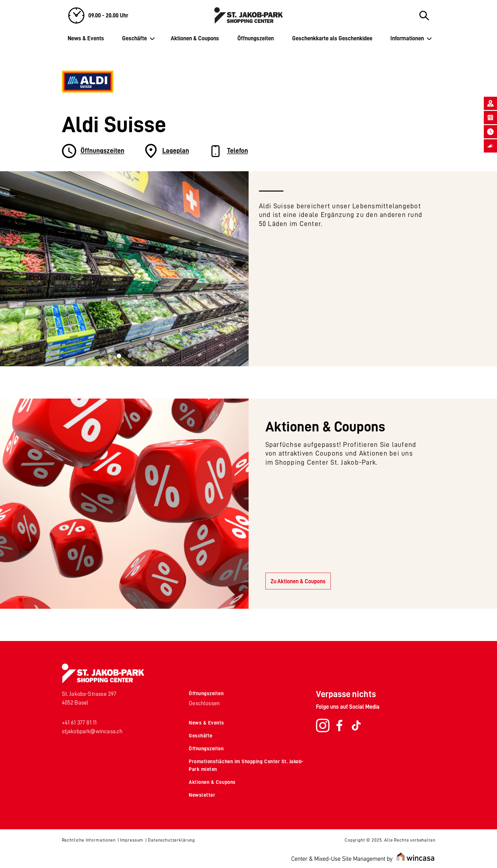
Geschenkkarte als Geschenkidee (332, 38)
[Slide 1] (130, 356)
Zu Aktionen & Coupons (298, 581)
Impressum (132, 840)
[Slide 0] (119, 356)
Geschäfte (134, 38)
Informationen (407, 38)
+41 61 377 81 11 (79, 723)
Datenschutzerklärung (171, 840)
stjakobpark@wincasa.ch (92, 731)
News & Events (86, 38)
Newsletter (202, 795)
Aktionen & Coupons (195, 38)
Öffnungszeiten (256, 38)
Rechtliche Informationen (89, 840)
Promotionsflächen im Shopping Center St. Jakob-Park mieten (246, 765)
